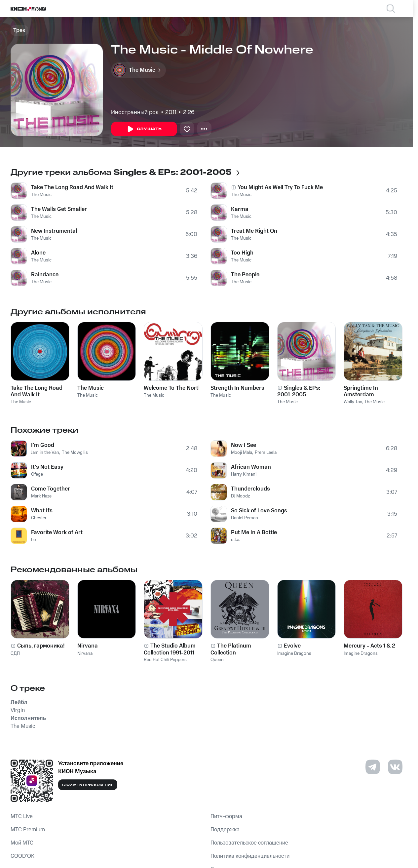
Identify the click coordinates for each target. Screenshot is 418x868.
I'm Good (43, 445)
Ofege (37, 474)
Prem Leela (266, 453)
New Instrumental (54, 231)
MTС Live (22, 816)
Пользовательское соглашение (249, 843)
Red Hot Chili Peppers (165, 660)
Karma (240, 209)
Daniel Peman (245, 518)
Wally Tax (353, 402)
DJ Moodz (240, 496)
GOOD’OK (22, 856)
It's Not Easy (47, 467)
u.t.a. (236, 540)
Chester (39, 518)
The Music (41, 195)
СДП (15, 653)
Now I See (244, 445)
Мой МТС (22, 843)
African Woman (251, 467)
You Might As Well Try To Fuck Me (280, 187)
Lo (34, 540)
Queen (217, 660)
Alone (38, 253)
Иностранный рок (135, 112)
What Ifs (42, 511)
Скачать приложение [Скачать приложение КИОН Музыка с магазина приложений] (88, 785)
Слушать (144, 129)
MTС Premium (28, 830)
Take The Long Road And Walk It (72, 187)
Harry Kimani (244, 474)
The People (245, 275)
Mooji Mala (242, 453)
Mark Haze (41, 496)
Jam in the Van (45, 453)
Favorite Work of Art (57, 533)
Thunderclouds (250, 489)
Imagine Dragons (294, 653)
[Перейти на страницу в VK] (395, 767)
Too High (242, 253)
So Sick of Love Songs (259, 511)
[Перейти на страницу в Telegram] (373, 767)
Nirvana (85, 653)
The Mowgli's (75, 453)
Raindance (45, 275)
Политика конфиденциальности (250, 856)
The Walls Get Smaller (59, 209)
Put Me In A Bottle (254, 533)
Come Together (51, 489)
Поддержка (225, 830)
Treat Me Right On (254, 231)
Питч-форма (226, 816)
